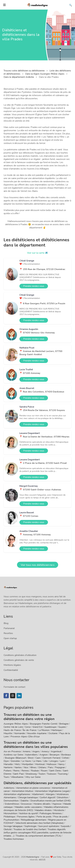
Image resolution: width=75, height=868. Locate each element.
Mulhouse (51, 764)
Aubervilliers (31, 755)
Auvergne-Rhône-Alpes (16, 724)
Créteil (65, 758)
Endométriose (12, 804)
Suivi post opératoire (49, 826)
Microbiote (59, 810)
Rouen (44, 771)
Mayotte (8, 733)
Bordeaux (66, 755)
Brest (31, 758)
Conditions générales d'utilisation (20, 655)
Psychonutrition (11, 820)
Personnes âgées (26, 817)
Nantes (18, 767)
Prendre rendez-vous (34, 286)
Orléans (42, 767)
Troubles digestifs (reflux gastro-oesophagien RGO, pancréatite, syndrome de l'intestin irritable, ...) (37, 833)
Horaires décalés (42, 804)
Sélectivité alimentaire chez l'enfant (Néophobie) (40, 823)
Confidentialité (11, 670)
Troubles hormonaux (14, 839)
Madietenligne (33, 857)
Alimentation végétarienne (17, 794)
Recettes (8, 633)
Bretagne (64, 724)
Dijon (6, 761)
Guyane (62, 727)
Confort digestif (47, 797)
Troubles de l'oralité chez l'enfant (30, 829)
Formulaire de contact (14, 687)
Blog (6, 623)
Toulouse (51, 774)
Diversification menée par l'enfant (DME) (51, 801)
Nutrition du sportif (28, 813)
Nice (26, 767)
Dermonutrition (11, 801)
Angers (36, 752)
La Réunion (44, 730)
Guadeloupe (50, 727)
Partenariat (9, 628)
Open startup (10, 638)
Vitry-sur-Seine (33, 777)
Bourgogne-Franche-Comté (44, 724)
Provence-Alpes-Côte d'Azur (25, 737)
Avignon (44, 755)
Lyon (62, 761)
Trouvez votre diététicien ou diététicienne (24, 71)
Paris (50, 767)
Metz (17, 764)
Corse (28, 727)
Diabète (24, 801)
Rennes (25, 771)
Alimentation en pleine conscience (33, 788)
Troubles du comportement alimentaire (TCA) (39, 836)
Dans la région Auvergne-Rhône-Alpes (45, 74)
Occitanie (53, 733)
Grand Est (37, 727)
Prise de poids (60, 817)
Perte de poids (44, 817)
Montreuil (40, 764)
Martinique (57, 730)
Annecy (45, 752)
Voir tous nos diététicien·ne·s (38, 565)
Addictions (9, 788)
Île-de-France (30, 730)
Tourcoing (63, 774)
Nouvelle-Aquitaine (37, 733)
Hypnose (57, 804)
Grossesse (26, 804)
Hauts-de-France (12, 730)
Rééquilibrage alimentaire (34, 820)
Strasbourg (31, 774)
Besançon (54, 755)
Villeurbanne (17, 777)
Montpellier (27, 764)
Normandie (20, 733)
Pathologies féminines (51, 813)
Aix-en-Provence (12, 752)
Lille (45, 761)
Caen (38, 758)
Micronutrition (10, 813)
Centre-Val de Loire (13, 727)
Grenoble (15, 761)
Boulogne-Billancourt (15, 758)
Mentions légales (12, 665)
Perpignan (60, 767)
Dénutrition (63, 797)
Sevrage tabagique (13, 826)
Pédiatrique (9, 817)
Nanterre (8, 767)
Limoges (54, 761)
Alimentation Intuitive (22, 791)
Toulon (42, 774)
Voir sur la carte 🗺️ (37, 253)
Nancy (61, 764)
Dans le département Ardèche (19, 77)
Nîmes (33, 767)
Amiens (27, 752)
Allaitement (38, 794)
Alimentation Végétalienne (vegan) (52, 791)
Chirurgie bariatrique (28, 797)
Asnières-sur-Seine (13, 755)
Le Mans (37, 761)
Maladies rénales (43, 810)
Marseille (8, 764)
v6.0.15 (42, 860)
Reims (16, 771)
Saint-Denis (55, 771)
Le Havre (26, 761)
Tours (6, 777)
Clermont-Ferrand (51, 758)
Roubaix (35, 771)
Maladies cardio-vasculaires (28, 807)
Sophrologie (30, 826)
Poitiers (7, 771)
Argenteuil (56, 752)
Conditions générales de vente (19, 660)
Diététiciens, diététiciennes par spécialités (37, 783)
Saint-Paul (18, 774)
